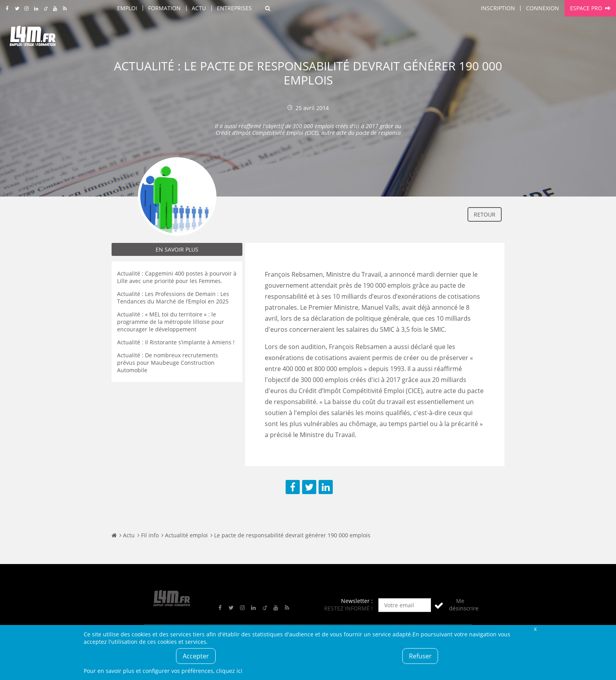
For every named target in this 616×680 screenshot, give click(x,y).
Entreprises (234, 8)
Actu (199, 8)
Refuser (420, 656)
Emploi (127, 8)
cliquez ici (229, 671)
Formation (164, 8)
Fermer (535, 629)
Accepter (196, 656)
